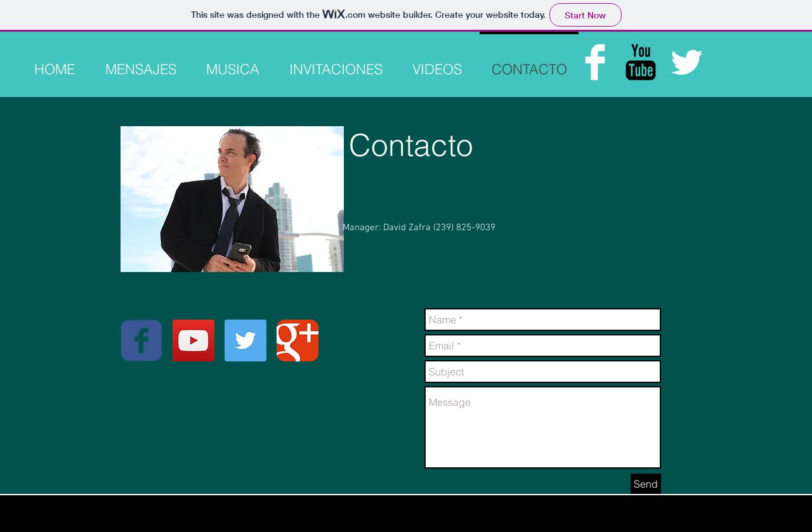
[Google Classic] (298, 341)
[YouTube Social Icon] (193, 341)
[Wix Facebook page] (141, 341)
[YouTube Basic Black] (641, 62)
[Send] (646, 484)
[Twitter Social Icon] (246, 341)
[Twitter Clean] (686, 62)
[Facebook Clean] (595, 62)
